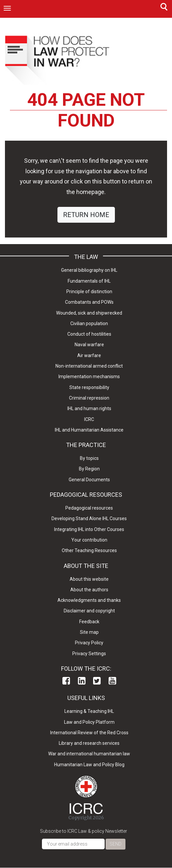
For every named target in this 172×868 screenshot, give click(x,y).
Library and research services (89, 743)
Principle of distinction (89, 292)
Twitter (97, 681)
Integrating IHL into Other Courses (89, 529)
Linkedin (82, 681)
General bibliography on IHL (89, 270)
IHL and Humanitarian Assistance (89, 430)
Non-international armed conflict (89, 366)
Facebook (66, 681)
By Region (89, 469)
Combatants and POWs (89, 302)
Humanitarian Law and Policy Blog (89, 765)
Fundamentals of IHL (89, 281)
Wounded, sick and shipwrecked (89, 313)
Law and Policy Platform (89, 722)
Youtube (112, 681)
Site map (89, 632)
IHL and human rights (89, 408)
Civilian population (89, 323)
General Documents (89, 480)
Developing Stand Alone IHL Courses (89, 518)
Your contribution (89, 540)
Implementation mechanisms (89, 377)
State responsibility (89, 387)
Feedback (89, 622)
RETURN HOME (86, 215)
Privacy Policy (89, 643)
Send (116, 844)
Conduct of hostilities (89, 334)
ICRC (89, 419)
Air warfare (89, 355)
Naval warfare (89, 345)
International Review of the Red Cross (89, 733)
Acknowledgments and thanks (89, 600)
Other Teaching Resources (89, 550)
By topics (89, 458)
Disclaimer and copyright (89, 611)
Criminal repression (89, 398)
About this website (89, 579)
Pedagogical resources (89, 508)
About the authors (89, 590)
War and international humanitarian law (89, 754)
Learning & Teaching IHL (89, 711)
